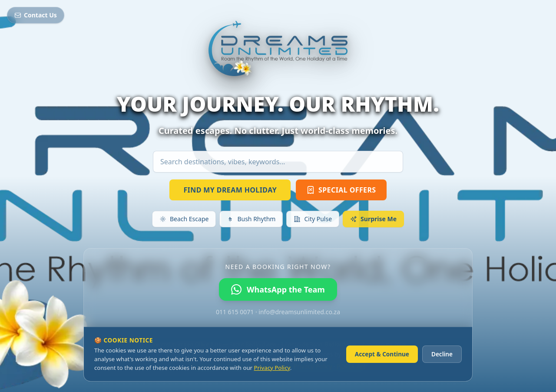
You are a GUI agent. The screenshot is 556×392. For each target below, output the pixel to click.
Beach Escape (184, 219)
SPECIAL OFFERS (341, 190)
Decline (442, 354)
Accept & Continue (382, 354)
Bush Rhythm (251, 219)
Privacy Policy (272, 368)
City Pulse (313, 219)
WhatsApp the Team (278, 289)
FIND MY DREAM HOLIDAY (230, 190)
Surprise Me (373, 219)
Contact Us (36, 15)
